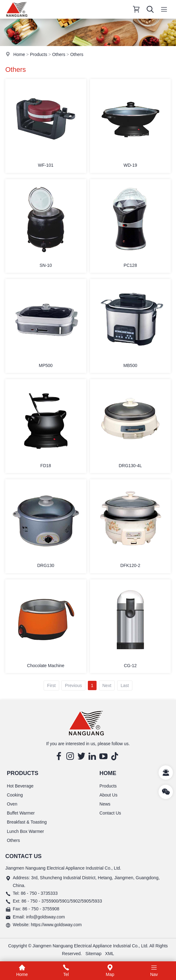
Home (19, 54)
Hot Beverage (20, 786)
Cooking (15, 795)
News (105, 804)
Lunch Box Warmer (25, 831)
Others (59, 54)
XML (109, 954)
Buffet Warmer (21, 813)
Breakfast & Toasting (27, 822)
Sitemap (93, 954)
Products (38, 54)
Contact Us (110, 813)
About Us (108, 795)
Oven (12, 804)
